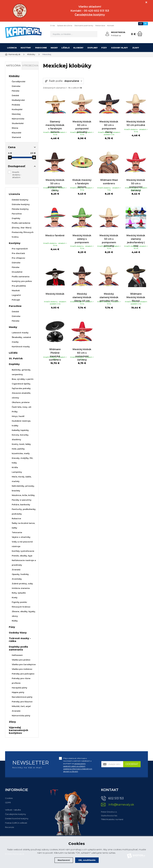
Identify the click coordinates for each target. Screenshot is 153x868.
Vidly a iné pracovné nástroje (22, 544)
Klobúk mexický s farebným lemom (82, 183)
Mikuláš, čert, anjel (21, 706)
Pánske (16, 91)
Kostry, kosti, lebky (21, 444)
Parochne (41, 48)
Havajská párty (20, 688)
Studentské (18, 123)
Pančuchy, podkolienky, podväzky (24, 511)
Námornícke (18, 119)
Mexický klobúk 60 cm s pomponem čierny (109, 124)
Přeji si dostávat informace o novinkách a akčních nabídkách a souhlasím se (78, 765)
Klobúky (78, 48)
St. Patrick (16, 358)
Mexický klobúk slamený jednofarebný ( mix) (136, 246)
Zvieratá (16, 570)
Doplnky (93, 48)
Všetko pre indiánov (22, 669)
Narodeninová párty (22, 697)
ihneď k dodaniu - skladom (17, 175)
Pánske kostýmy (20, 209)
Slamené (16, 137)
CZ (141, 24)
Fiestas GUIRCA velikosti (16, 823)
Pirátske (16, 105)
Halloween (17, 655)
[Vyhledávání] (74, 34)
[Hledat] (94, 34)
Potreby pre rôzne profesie (21, 681)
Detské (15, 95)
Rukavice (16, 518)
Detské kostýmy (20, 200)
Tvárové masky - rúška (20, 640)
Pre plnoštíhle (19, 286)
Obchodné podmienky (84, 25)
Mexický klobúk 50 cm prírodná (136, 120)
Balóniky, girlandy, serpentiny (21, 372)
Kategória (13, 66)
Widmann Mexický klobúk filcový (136, 305)
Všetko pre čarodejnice (24, 664)
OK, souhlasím (87, 860)
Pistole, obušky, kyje (22, 556)
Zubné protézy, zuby (22, 584)
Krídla (15, 467)
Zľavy (136, 48)
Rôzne (15, 128)
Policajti (16, 300)
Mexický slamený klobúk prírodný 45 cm (109, 305)
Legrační (16, 295)
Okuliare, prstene (21, 402)
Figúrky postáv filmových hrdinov (21, 604)
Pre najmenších (20, 249)
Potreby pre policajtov (23, 674)
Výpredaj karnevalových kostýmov (18, 730)
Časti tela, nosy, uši (22, 407)
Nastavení (64, 860)
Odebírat (132, 764)
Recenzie (10, 827)
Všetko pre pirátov (21, 660)
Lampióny (17, 472)
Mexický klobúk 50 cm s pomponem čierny (55, 185)
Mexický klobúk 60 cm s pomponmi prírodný (82, 124)
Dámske (16, 86)
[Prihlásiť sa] (107, 34)
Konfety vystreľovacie (23, 551)
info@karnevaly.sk (121, 805)
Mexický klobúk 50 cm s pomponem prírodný (109, 246)
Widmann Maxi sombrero (109, 181)
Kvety (15, 597)
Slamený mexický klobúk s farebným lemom (55, 124)
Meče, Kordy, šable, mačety (22, 479)
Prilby (15, 412)
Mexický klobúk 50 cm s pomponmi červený (136, 185)
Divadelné (17, 272)
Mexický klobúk (55, 301)
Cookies (9, 798)
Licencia (12, 48)
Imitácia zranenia (21, 588)
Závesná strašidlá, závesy (21, 395)
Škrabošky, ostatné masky (21, 340)
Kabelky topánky (20, 430)
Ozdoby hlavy (119, 48)
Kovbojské (17, 109)
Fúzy (104, 48)
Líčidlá (66, 48)
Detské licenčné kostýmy (17, 818)
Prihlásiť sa (116, 35)
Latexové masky (20, 333)
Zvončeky (17, 579)
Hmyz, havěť (18, 416)
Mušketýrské (18, 100)
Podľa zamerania (21, 277)
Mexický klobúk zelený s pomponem (82, 244)
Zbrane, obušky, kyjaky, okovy (24, 614)
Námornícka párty (21, 716)
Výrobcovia (30, 66)
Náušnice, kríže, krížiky (23, 495)
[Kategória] (144, 48)
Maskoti (16, 290)
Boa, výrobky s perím (23, 379)
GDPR (8, 803)
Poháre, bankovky (21, 505)
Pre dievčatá (18, 253)
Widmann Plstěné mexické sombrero (55, 364)
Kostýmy (26, 48)
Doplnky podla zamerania (18, 648)
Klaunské (17, 133)
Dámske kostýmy (21, 204)
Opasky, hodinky (20, 574)
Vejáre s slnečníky (21, 537)
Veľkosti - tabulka (13, 810)
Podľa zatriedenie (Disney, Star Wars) (22, 225)
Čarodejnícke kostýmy (16, 814)
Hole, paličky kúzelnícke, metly (21, 451)
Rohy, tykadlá (19, 593)
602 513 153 (116, 798)
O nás (53, 25)
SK (146, 24)
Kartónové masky (21, 347)
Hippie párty (18, 692)
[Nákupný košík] (140, 34)
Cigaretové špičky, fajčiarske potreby (21, 386)
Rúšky (15, 621)
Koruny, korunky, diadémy (20, 437)
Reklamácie (100, 25)
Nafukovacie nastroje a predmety (24, 563)
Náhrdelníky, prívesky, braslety (23, 488)
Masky (54, 48)
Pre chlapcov (18, 258)
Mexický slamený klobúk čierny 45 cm (82, 305)
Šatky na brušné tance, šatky (23, 525)
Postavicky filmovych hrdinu (23, 235)
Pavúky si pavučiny (22, 500)
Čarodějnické (19, 81)
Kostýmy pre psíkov (22, 281)
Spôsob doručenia (65, 25)
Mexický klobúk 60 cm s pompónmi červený (82, 364)
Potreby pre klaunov (22, 702)
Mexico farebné (55, 240)
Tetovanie (17, 532)
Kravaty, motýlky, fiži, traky (22, 460)
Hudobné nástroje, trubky (21, 423)
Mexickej (16, 114)
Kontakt (111, 25)
